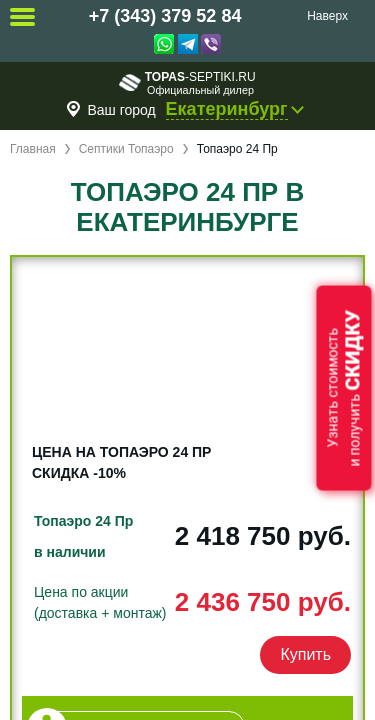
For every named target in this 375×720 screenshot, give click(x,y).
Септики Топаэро (126, 149)
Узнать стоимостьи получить (344, 388)
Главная (33, 149)
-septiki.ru (187, 82)
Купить (305, 654)
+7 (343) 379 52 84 (165, 16)
